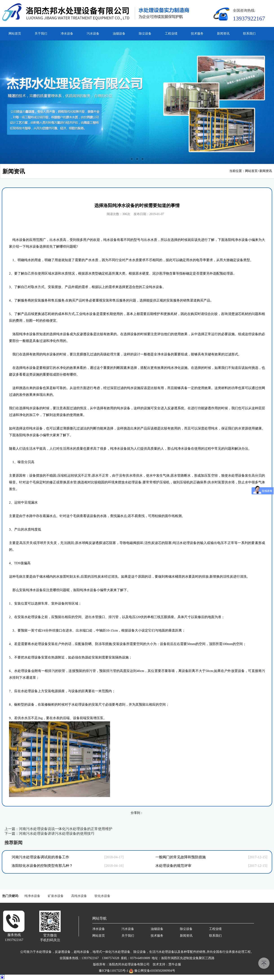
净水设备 (67, 34)
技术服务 (197, 34)
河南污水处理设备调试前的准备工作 (40, 857)
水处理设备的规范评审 (173, 866)
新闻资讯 (223, 34)
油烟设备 (119, 34)
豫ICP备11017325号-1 (114, 971)
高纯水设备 (79, 896)
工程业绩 (171, 34)
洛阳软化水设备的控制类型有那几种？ (42, 866)
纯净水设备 (32, 896)
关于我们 (41, 34)
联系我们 (249, 34)
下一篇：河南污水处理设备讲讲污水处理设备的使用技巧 (49, 834)
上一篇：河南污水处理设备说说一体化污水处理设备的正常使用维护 (58, 829)
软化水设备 (102, 896)
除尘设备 (145, 34)
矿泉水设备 (56, 896)
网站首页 (15, 34)
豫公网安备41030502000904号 (155, 971)
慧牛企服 (175, 964)
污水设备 (93, 34)
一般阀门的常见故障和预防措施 (181, 857)
